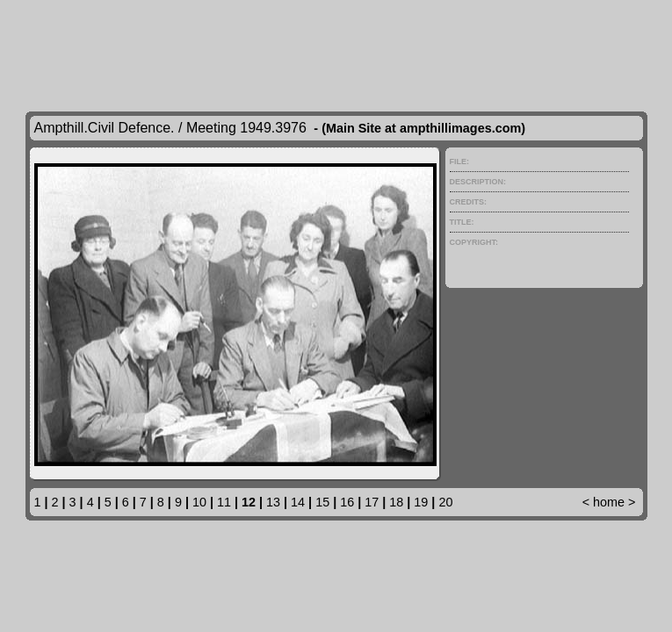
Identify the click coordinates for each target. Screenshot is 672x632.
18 (396, 502)
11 (224, 502)
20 (445, 502)
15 (322, 502)
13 (273, 502)
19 (421, 502)
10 (199, 502)
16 (347, 502)
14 (298, 502)
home (609, 502)
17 (372, 502)
